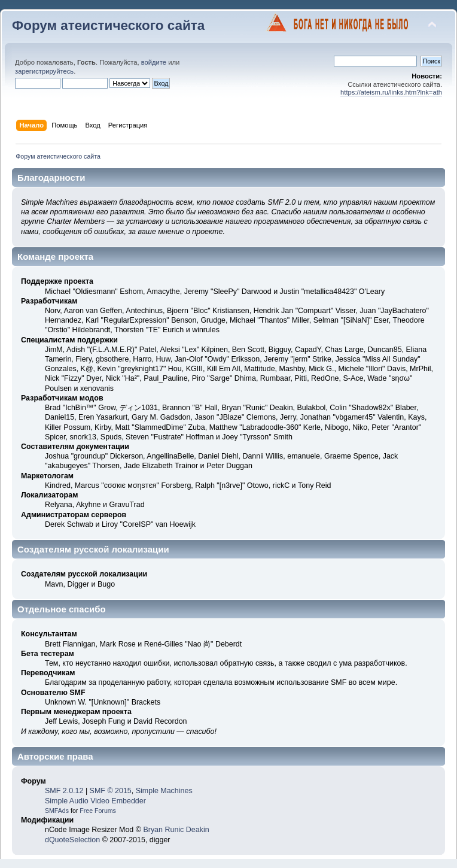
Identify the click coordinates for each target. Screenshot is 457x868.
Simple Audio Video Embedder (95, 801)
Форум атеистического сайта (108, 25)
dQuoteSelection (72, 840)
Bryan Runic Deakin (176, 830)
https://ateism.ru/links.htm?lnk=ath (391, 92)
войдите (154, 62)
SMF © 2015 (111, 791)
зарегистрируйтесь (44, 71)
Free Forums (98, 811)
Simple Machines (164, 791)
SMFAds (57, 811)
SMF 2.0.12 (64, 791)
